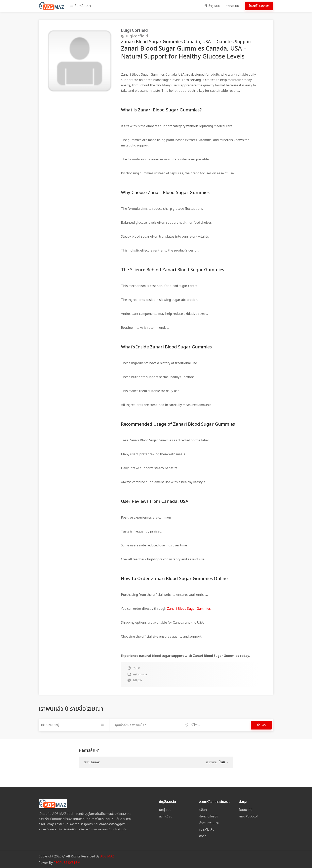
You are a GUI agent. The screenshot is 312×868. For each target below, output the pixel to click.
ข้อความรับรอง (209, 816)
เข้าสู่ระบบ (212, 6)
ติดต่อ (203, 836)
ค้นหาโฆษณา (80, 6)
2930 (136, 668)
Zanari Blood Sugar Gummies (189, 609)
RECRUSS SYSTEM (67, 862)
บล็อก (203, 809)
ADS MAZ (107, 856)
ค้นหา (261, 725)
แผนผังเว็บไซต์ (249, 816)
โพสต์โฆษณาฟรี (259, 6)
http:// (138, 680)
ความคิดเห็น (207, 829)
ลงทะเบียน (232, 6)
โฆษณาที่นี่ (246, 809)
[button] (224, 762)
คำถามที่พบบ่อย (209, 823)
